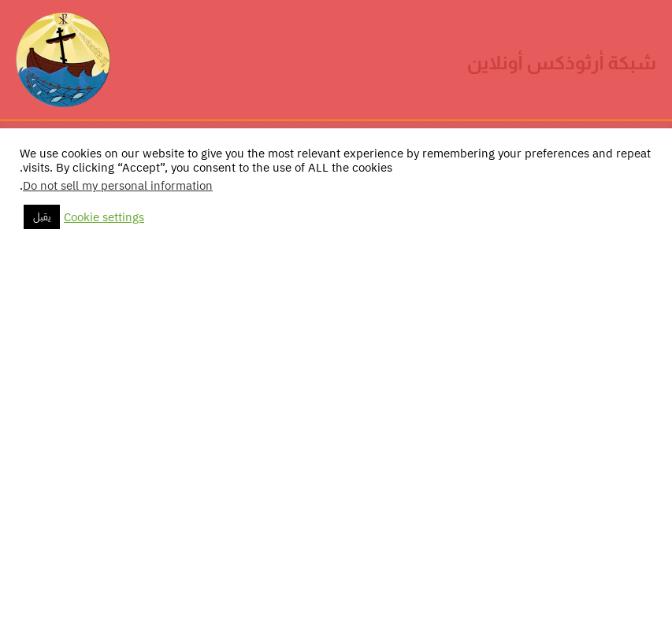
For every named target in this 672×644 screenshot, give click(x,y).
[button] (649, 152)
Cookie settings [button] (104, 609)
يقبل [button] (42, 608)
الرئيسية (594, 200)
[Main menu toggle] (34, 152)
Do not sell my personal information (118, 577)
